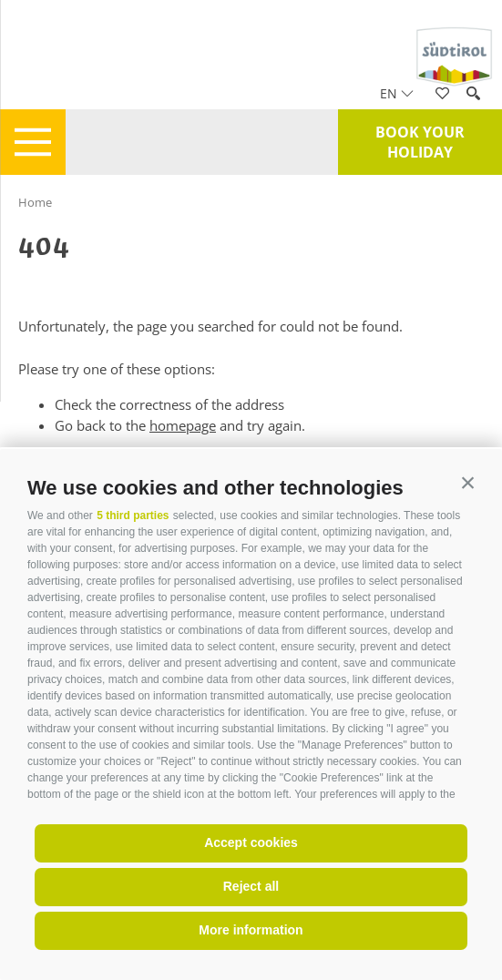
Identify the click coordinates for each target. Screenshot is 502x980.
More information (251, 930)
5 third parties (133, 516)
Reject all (251, 886)
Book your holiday (420, 142)
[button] (468, 483)
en (397, 93)
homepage (183, 425)
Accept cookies (251, 842)
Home (35, 202)
